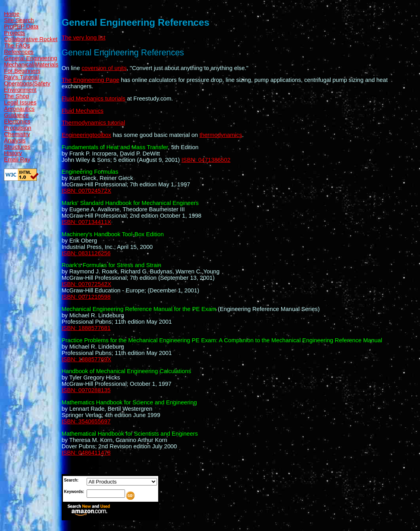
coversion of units (104, 68)
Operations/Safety (27, 83)
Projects (14, 33)
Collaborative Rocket (31, 39)
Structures (17, 147)
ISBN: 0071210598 (86, 297)
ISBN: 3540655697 (86, 421)
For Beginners (22, 71)
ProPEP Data (21, 27)
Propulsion (18, 128)
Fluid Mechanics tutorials (94, 99)
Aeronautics (19, 109)
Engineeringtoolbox (87, 135)
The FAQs (17, 46)
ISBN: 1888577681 (86, 328)
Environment (20, 90)
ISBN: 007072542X (87, 284)
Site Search (19, 20)
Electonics (17, 121)
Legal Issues (20, 102)
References (19, 52)
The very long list (84, 38)
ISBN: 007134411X (87, 222)
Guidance (16, 115)
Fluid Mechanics (83, 111)
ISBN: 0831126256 (86, 253)
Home (12, 14)
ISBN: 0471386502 (206, 160)
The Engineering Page (91, 80)
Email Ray (17, 159)
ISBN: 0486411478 (86, 453)
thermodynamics (221, 135)
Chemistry (17, 134)
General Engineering (30, 58)
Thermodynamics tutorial (93, 123)
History (13, 153)
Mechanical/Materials (31, 64)
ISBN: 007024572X (87, 191)
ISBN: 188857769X (87, 359)
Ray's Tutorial (21, 77)
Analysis (15, 140)
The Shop (17, 96)
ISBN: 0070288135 (86, 390)
